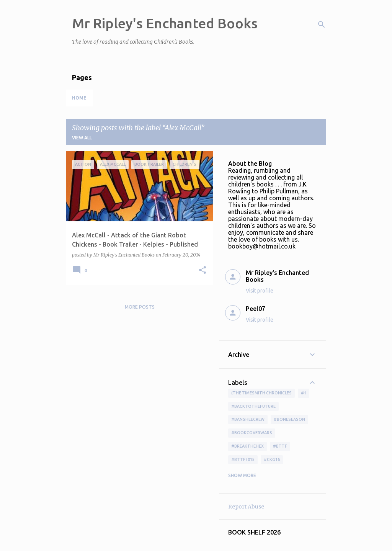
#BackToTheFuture (253, 406)
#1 (304, 393)
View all (82, 138)
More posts (140, 307)
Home (79, 98)
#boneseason (289, 419)
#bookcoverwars (252, 433)
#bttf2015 (243, 459)
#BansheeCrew (248, 419)
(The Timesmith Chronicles (261, 393)
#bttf (280, 446)
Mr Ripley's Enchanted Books (165, 23)
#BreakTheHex (247, 446)
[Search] (322, 25)
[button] (203, 271)
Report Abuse (246, 507)
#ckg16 (272, 459)
